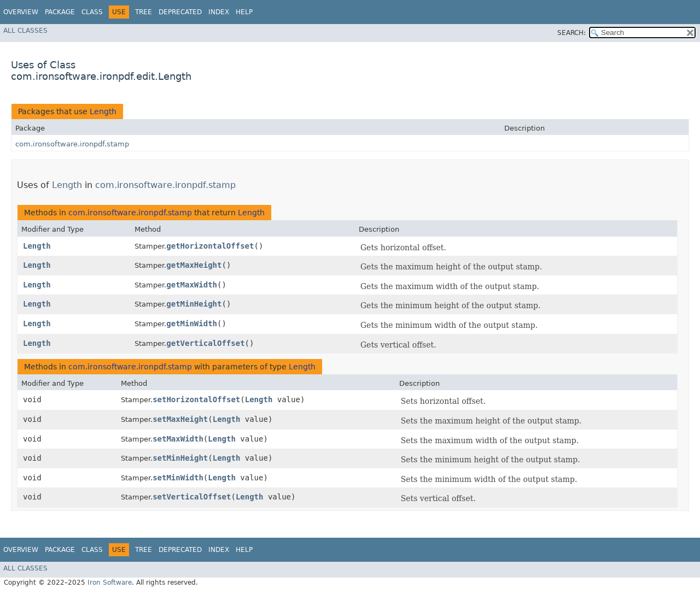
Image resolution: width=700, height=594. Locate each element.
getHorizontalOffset (210, 246)
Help (244, 12)
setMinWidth (178, 478)
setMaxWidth (178, 439)
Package (60, 12)
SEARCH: (571, 33)
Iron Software (110, 583)
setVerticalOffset (192, 497)
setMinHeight (180, 458)
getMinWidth (192, 324)
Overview (21, 12)
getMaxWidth (192, 285)
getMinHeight (194, 304)
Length (103, 111)
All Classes (25, 31)
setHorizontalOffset (196, 399)
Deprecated (180, 12)
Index (219, 12)
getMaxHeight (194, 265)
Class (92, 12)
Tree (144, 12)
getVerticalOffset (205, 343)
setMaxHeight (180, 419)
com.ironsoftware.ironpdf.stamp (72, 144)
